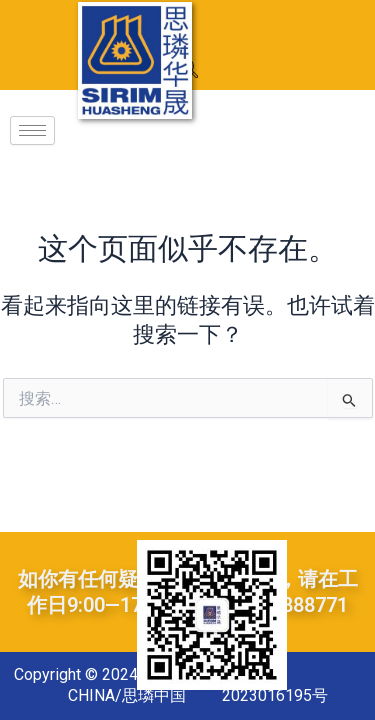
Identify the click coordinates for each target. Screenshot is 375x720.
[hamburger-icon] (32, 130)
